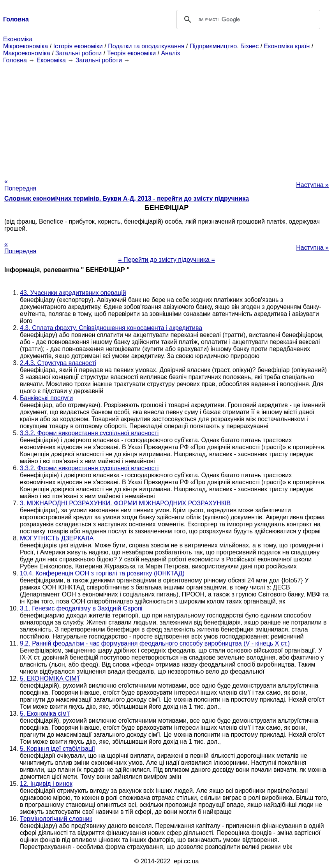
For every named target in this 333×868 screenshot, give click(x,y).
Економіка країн (287, 46)
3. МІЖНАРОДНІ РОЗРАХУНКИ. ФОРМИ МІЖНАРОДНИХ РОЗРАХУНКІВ (125, 503)
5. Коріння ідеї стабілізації (57, 749)
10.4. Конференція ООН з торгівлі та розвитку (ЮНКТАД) (102, 573)
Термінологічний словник (56, 819)
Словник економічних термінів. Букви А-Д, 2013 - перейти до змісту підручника (127, 198)
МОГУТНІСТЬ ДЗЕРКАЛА (57, 538)
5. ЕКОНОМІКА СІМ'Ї (50, 678)
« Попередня (20, 185)
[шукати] (247, 19)
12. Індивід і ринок (46, 784)
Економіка (18, 39)
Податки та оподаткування (146, 46)
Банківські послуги (46, 398)
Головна (15, 60)
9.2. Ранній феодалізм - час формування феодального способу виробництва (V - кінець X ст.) (155, 643)
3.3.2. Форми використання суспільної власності (89, 433)
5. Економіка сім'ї (45, 714)
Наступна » (312, 185)
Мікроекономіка (26, 46)
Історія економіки (78, 46)
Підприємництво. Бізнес (224, 46)
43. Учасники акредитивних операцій (73, 293)
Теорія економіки (131, 53)
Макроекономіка (27, 53)
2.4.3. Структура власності (58, 363)
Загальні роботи (78, 53)
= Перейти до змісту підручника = (166, 260)
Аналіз (170, 53)
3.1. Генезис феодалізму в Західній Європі (81, 608)
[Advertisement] (166, 118)
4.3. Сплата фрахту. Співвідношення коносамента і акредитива (111, 328)
